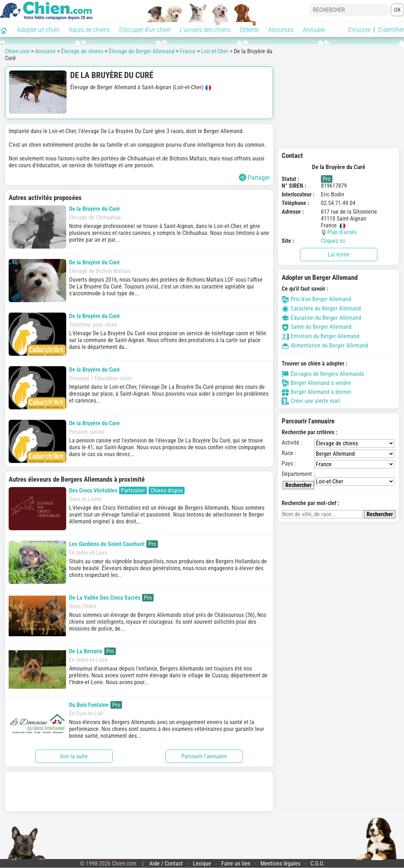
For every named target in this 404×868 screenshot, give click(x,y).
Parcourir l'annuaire (204, 756)
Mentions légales (280, 864)
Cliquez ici (333, 241)
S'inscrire (359, 30)
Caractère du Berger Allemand (321, 308)
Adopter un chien (38, 30)
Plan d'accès (342, 232)
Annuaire (314, 30)
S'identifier (391, 30)
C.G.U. (317, 864)
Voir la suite (74, 756)
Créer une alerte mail (311, 401)
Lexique (202, 864)
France (188, 51)
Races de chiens (89, 30)
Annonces (281, 30)
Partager (254, 178)
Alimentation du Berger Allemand (325, 346)
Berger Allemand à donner (317, 392)
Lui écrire (339, 255)
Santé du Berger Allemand (317, 327)
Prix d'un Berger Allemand (316, 299)
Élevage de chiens (82, 51)
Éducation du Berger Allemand (321, 318)
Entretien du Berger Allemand (321, 336)
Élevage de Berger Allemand (142, 51)
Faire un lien (236, 864)
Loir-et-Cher (215, 51)
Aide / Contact (166, 864)
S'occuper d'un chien (145, 30)
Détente (249, 30)
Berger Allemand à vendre (316, 383)
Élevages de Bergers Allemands (323, 374)
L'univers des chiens (205, 30)
